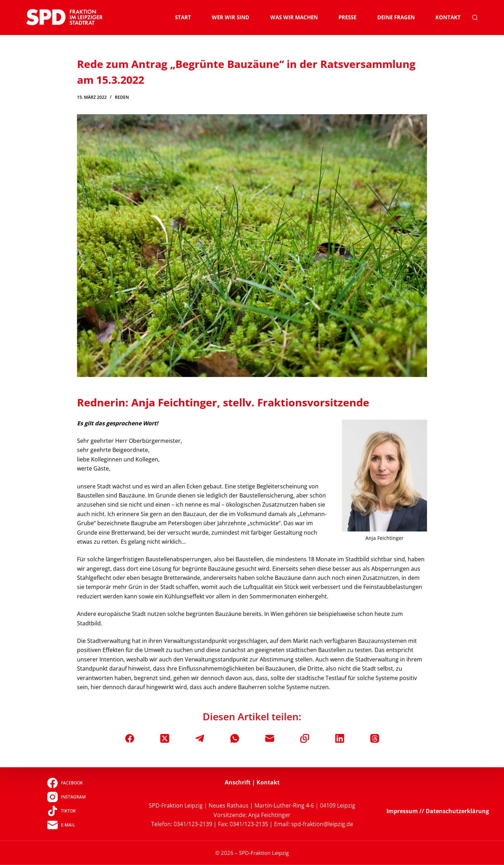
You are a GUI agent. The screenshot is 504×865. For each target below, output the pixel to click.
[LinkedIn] (340, 738)
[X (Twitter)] (165, 738)
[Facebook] (130, 738)
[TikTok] (66, 811)
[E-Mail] (270, 738)
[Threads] (375, 738)
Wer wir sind (230, 17)
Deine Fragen (396, 17)
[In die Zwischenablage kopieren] (305, 738)
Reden (122, 97)
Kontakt (448, 17)
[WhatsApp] (235, 738)
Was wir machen (294, 17)
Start (183, 17)
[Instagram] (66, 797)
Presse (347, 17)
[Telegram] (200, 738)
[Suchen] (475, 18)
